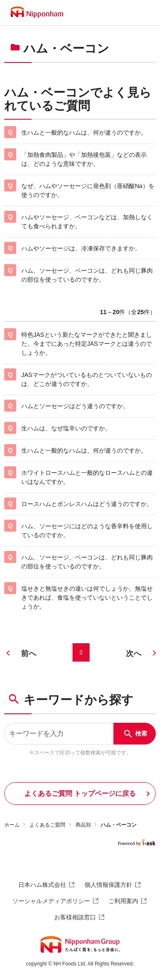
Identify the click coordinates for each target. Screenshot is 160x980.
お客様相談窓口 (75, 917)
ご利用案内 (123, 901)
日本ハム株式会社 (42, 885)
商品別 (83, 825)
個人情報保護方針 (108, 885)
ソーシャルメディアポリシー (51, 901)
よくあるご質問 (47, 825)
